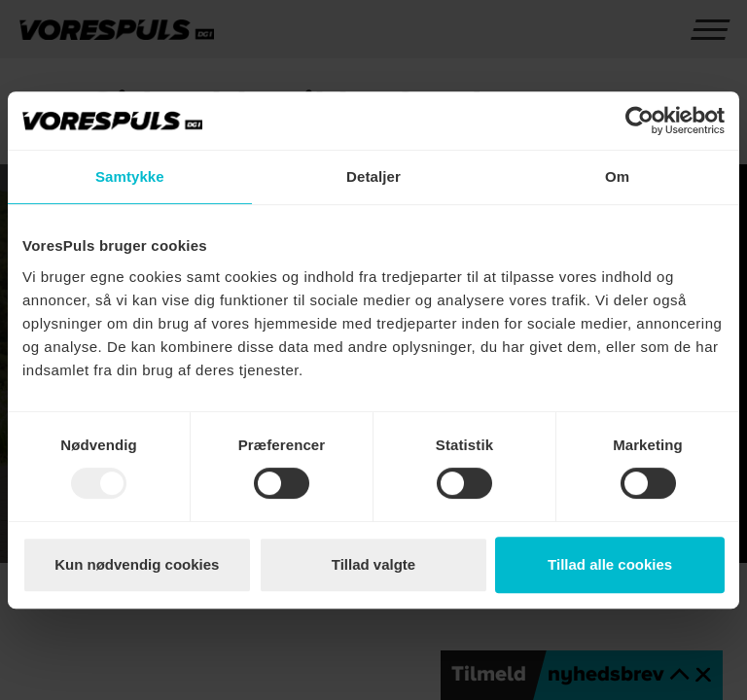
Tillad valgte (373, 564)
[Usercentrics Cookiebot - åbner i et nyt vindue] (640, 121)
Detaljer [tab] (373, 176)
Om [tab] (617, 176)
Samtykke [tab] (130, 176)
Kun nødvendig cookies (137, 564)
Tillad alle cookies (610, 564)
